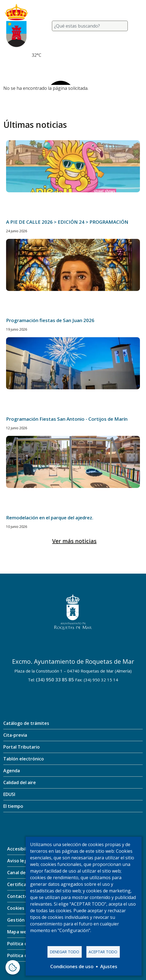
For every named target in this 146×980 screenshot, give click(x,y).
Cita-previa (15, 735)
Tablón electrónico (24, 759)
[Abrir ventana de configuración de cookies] (13, 967)
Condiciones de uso (72, 966)
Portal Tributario (22, 747)
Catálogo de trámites (26, 723)
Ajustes (109, 966)
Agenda (12, 771)
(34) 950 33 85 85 (55, 680)
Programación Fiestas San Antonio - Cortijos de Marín (67, 419)
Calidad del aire (20, 782)
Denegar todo (65, 952)
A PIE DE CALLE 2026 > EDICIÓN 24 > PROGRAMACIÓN (67, 222)
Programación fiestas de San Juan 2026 (50, 320)
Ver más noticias (74, 541)
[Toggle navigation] (136, 26)
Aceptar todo (103, 952)
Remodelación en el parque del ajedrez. (50, 518)
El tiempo (13, 806)
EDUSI (9, 794)
